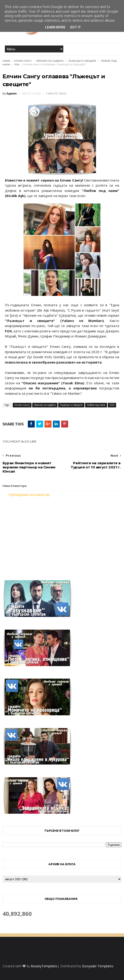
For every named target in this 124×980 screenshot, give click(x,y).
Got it (75, 27)
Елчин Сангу (23, 61)
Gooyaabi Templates (98, 966)
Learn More (55, 27)
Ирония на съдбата (50, 61)
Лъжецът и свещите (82, 61)
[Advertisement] (62, 536)
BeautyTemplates (44, 966)
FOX (17, 65)
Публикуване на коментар (29, 495)
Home (6, 61)
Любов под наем (96, 405)
